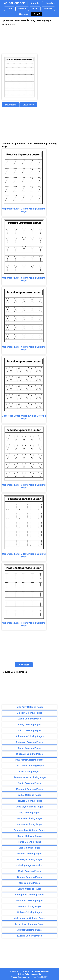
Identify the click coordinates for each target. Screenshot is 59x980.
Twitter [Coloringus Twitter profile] (37, 971)
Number (51, 3)
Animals (22, 9)
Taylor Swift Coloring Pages (29, 924)
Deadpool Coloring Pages (29, 901)
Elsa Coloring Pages (29, 848)
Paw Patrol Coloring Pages (29, 760)
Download (10, 105)
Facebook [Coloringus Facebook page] (29, 971)
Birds (35, 9)
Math (9, 9)
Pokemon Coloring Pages (29, 742)
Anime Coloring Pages (29, 906)
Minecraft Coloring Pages (29, 789)
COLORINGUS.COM (15, 3)
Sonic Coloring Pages (29, 748)
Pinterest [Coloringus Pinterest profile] (45, 971)
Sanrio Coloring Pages (29, 889)
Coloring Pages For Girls (30, 865)
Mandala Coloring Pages (29, 824)
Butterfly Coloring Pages (29, 859)
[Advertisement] (18, 40)
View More (28, 105)
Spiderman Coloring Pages (30, 736)
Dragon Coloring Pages (29, 877)
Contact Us (36, 974)
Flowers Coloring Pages (30, 801)
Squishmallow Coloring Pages (29, 830)
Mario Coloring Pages (30, 871)
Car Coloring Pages (30, 883)
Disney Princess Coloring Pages (29, 777)
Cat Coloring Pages (29, 771)
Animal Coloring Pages (29, 930)
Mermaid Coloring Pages (29, 818)
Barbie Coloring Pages (29, 795)
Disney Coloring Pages (30, 836)
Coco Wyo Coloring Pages (30, 807)
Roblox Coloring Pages (29, 912)
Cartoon (23, 14)
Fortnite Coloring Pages (29, 854)
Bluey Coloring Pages (29, 725)
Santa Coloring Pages (29, 783)
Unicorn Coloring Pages (30, 713)
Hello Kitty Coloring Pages (29, 707)
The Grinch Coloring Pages (30, 766)
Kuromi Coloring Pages (29, 936)
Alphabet (36, 3)
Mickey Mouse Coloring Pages (30, 918)
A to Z (37, 14)
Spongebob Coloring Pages (29, 895)
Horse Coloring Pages (29, 842)
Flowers (48, 9)
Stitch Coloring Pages (30, 730)
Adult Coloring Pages (29, 719)
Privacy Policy (24, 974)
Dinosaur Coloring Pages (29, 754)
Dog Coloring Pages (29, 813)
